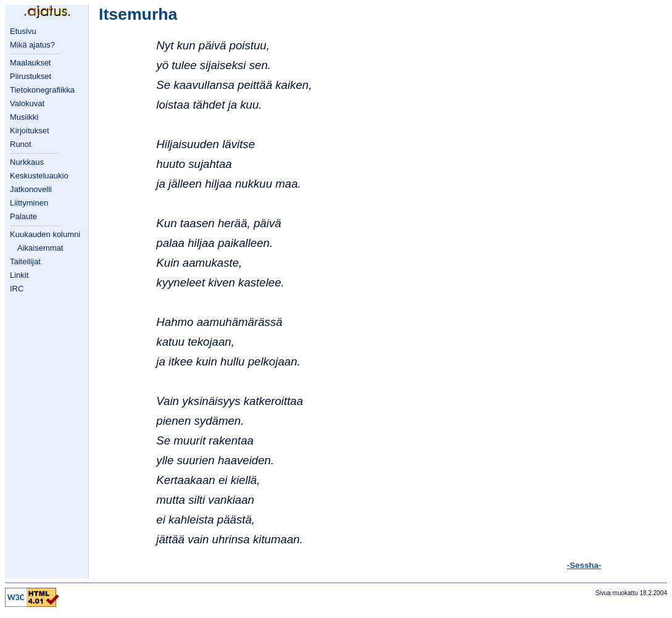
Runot (21, 144)
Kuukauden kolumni (45, 234)
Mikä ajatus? (32, 45)
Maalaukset (30, 63)
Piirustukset (31, 76)
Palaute (23, 216)
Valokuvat (27, 103)
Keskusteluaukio (39, 176)
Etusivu (23, 31)
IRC (17, 289)
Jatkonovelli (31, 189)
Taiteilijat (25, 261)
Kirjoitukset (30, 131)
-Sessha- (584, 565)
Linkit (19, 275)
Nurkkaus (27, 162)
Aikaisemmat (40, 248)
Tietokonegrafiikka (42, 90)
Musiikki (24, 117)
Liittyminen (29, 203)
